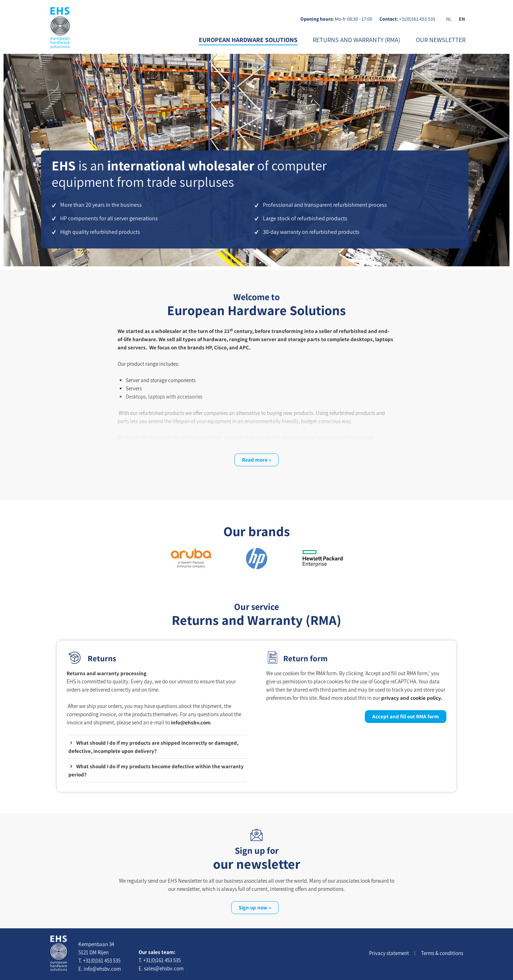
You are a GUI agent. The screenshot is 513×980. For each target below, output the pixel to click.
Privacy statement (389, 953)
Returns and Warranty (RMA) (356, 40)
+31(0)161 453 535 (417, 19)
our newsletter (441, 40)
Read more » (256, 460)
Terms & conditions (442, 953)
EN (462, 19)
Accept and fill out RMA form (406, 716)
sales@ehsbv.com (164, 968)
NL (449, 19)
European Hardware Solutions (248, 40)
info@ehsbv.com (191, 722)
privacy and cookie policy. (412, 698)
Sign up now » (255, 907)
